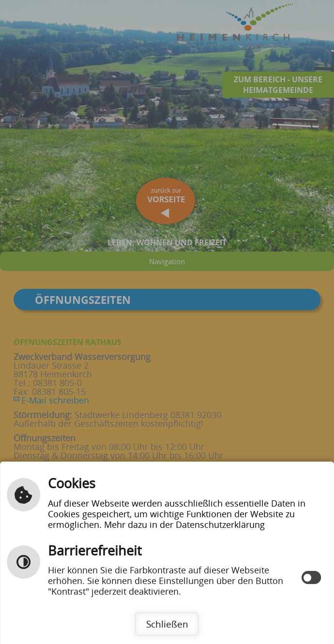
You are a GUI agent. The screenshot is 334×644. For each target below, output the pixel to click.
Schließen (167, 624)
